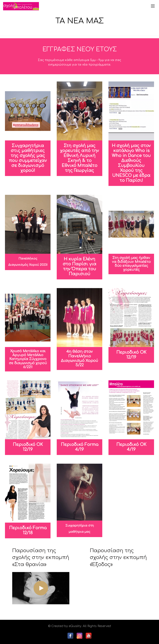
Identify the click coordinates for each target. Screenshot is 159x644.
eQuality (75, 626)
